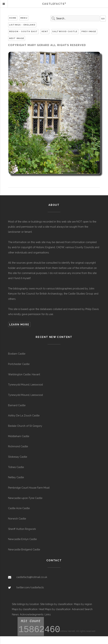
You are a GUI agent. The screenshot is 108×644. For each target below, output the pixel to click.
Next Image (17, 38)
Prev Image (89, 31)
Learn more (19, 324)
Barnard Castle (17, 405)
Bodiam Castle (17, 354)
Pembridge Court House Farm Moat (29, 488)
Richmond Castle (18, 446)
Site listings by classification (56, 604)
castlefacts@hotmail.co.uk (32, 577)
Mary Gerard (39, 45)
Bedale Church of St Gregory (25, 426)
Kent (45, 31)
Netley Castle (16, 477)
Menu (24, 18)
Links (48, 614)
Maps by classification (25, 609)
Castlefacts (54, 4)
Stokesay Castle (18, 457)
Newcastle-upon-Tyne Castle (25, 498)
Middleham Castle (19, 436)
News (15, 614)
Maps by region (83, 604)
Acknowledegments (32, 614)
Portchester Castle (19, 364)
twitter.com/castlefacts (30, 587)
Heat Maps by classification (55, 609)
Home (13, 18)
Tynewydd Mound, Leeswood (25, 385)
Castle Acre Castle (19, 508)
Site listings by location (25, 604)
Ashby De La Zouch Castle (24, 415)
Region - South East (23, 31)
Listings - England (22, 25)
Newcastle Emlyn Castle (22, 539)
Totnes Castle (16, 467)
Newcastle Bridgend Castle (24, 549)
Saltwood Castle (65, 31)
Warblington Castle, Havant (24, 374)
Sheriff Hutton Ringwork (22, 529)
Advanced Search (82, 609)
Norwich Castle (17, 519)
